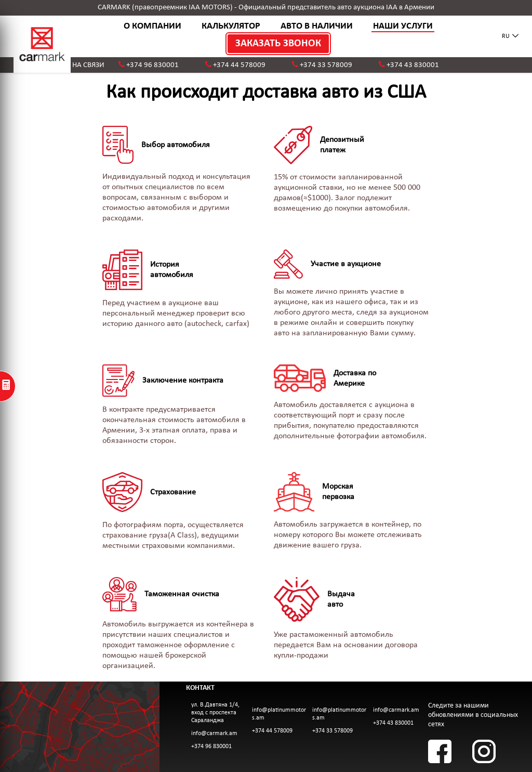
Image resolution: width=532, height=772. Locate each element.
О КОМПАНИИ (152, 26)
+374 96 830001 (152, 65)
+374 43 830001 (413, 65)
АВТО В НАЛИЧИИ (317, 26)
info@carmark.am (214, 734)
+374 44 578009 (239, 65)
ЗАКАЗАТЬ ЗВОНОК (278, 44)
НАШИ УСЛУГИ (403, 26)
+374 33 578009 (326, 65)
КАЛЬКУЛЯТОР (231, 26)
